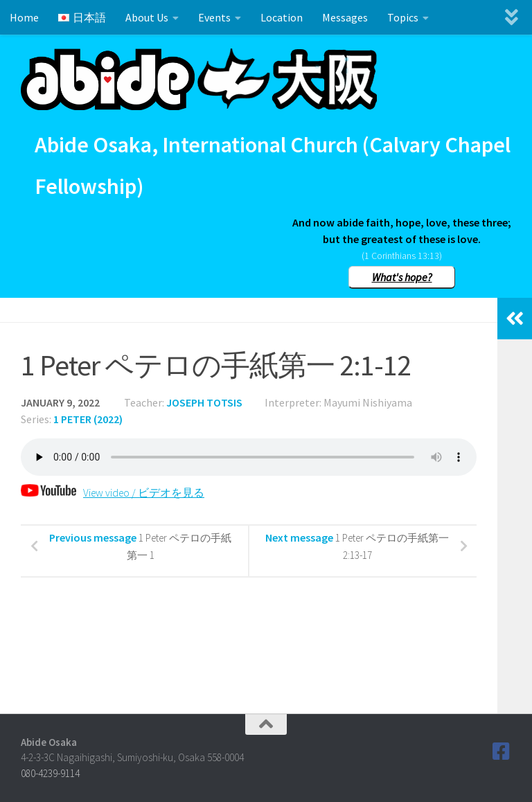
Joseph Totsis (204, 402)
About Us (147, 17)
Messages (345, 17)
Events (214, 17)
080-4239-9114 (50, 773)
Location (282, 17)
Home (24, 17)
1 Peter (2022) (88, 419)
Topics (403, 17)
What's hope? (402, 277)
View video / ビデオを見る (121, 492)
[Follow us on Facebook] (502, 751)
